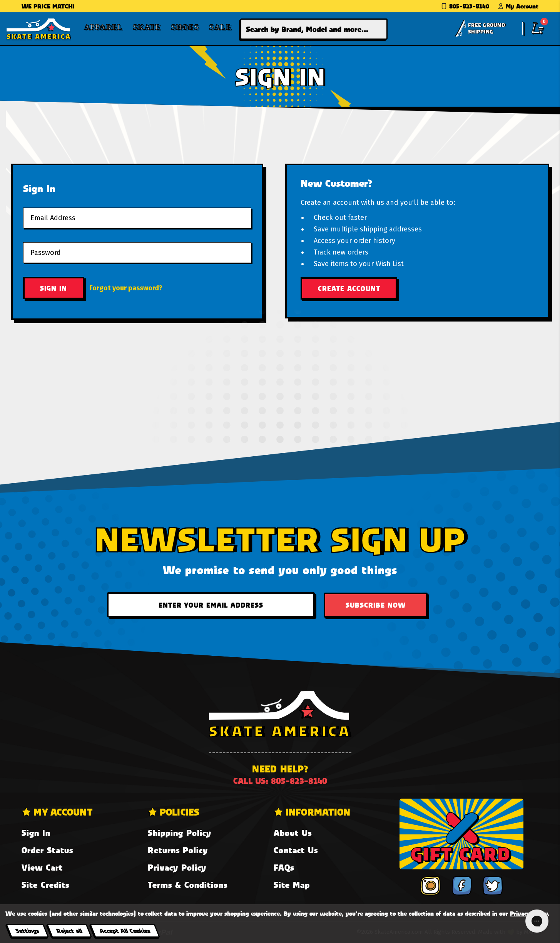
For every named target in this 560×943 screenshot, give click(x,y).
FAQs (284, 867)
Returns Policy (178, 850)
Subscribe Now (376, 605)
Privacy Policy (177, 867)
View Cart (42, 867)
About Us (293, 833)
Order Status (47, 850)
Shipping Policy (180, 833)
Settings (27, 930)
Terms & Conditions (188, 885)
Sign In (36, 833)
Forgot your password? (126, 288)
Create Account (349, 288)
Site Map (292, 885)
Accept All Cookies (125, 930)
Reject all (69, 930)
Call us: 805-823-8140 (280, 781)
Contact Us (296, 850)
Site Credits (45, 885)
